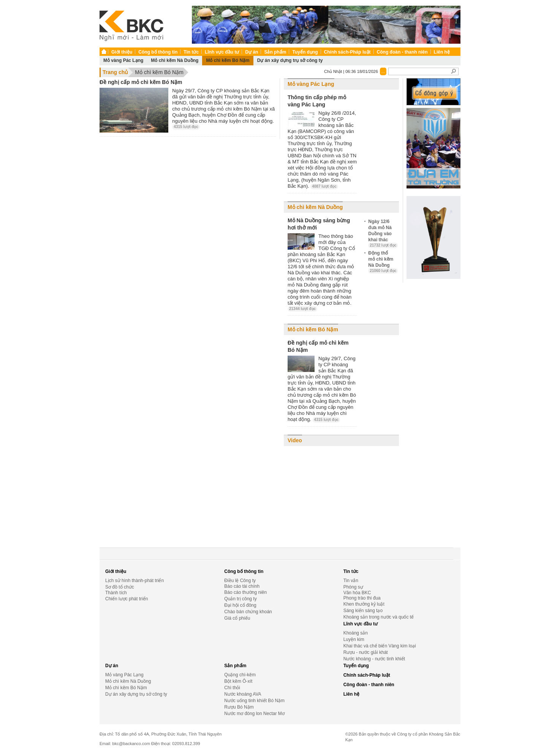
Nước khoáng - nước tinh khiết (374, 659)
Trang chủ (115, 72)
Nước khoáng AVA (243, 694)
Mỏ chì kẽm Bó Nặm (228, 60)
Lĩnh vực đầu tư (222, 52)
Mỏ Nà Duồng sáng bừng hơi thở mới (319, 224)
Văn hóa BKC (357, 593)
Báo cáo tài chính (242, 586)
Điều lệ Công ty (240, 581)
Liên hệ (442, 52)
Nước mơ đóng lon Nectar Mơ (254, 714)
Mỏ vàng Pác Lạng (123, 60)
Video (295, 440)
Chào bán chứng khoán (248, 612)
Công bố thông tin (158, 52)
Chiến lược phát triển (127, 599)
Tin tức (191, 52)
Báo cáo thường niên (245, 592)
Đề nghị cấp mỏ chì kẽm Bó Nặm (141, 82)
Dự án (252, 52)
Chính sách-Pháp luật (347, 52)
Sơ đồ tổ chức (120, 587)
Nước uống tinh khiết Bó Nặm (254, 701)
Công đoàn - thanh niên (402, 52)
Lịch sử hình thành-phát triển (134, 581)
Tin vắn (351, 581)
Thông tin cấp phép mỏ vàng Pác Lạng (317, 101)
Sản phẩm (275, 52)
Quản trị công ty (240, 599)
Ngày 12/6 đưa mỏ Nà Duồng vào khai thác (383, 233)
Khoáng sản (356, 633)
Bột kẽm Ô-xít (238, 681)
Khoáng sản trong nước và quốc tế (379, 617)
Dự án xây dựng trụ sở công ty (290, 60)
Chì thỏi (232, 688)
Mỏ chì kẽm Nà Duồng (175, 60)
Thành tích (116, 593)
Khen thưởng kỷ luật (364, 604)
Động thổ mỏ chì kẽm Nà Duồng (383, 262)
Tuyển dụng (305, 52)
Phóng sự (353, 587)
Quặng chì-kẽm (240, 675)
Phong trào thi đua (362, 598)
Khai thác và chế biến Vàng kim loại (380, 646)
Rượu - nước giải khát (366, 652)
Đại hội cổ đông (240, 605)
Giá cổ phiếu (237, 618)
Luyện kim (354, 639)
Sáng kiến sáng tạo (363, 611)
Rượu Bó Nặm (239, 707)
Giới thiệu (122, 52)
